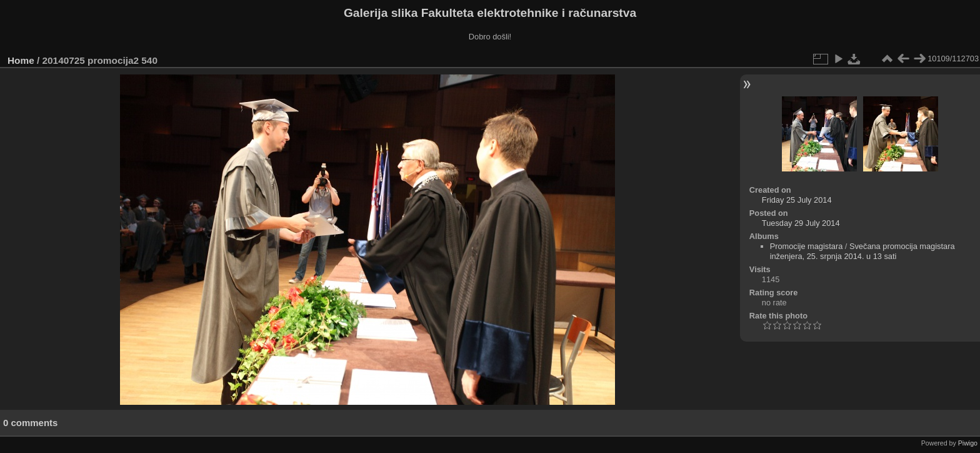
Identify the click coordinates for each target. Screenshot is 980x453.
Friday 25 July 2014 (797, 200)
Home (21, 60)
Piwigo (968, 443)
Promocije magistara (807, 246)
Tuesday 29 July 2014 (801, 223)
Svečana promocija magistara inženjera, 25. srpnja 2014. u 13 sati (862, 251)
